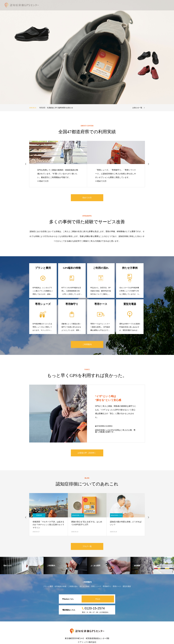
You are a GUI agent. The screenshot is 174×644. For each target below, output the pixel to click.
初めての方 (87, 198)
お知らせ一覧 (137, 108)
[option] (87, 52)
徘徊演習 (39, 515)
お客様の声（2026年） (87, 453)
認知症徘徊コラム (78, 515)
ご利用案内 (87, 344)
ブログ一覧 (87, 546)
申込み (98, 599)
